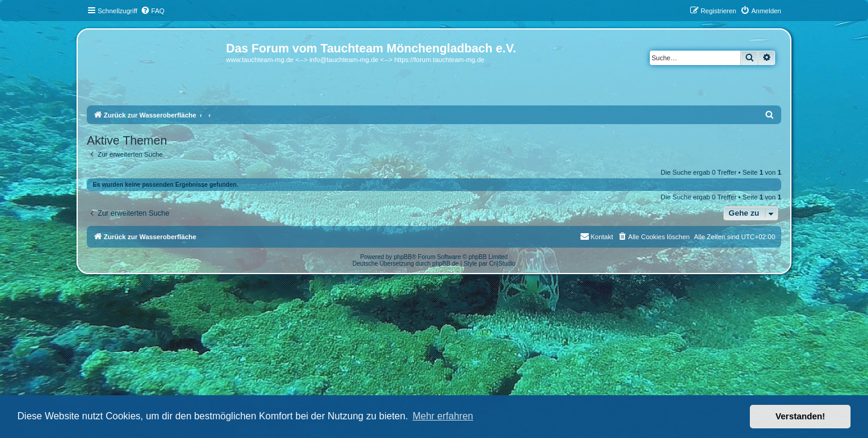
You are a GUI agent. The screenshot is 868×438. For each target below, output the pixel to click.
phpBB (403, 257)
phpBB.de (445, 264)
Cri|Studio (502, 264)
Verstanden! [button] (800, 416)
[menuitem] (153, 11)
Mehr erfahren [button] (443, 416)
